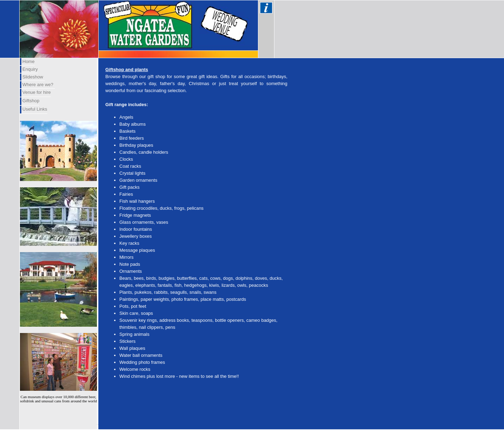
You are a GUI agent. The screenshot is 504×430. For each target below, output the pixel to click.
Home (29, 61)
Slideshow (33, 77)
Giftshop (31, 101)
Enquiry (30, 69)
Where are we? (38, 85)
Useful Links (35, 109)
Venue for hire (37, 92)
